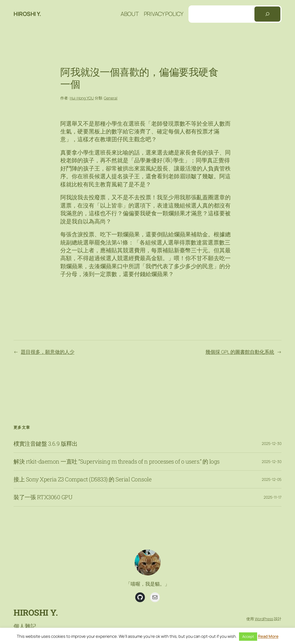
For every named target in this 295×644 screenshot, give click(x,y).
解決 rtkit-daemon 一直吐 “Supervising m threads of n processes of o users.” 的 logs (117, 462)
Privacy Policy (164, 14)
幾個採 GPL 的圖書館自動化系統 (240, 352)
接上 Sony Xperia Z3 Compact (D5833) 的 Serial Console (82, 479)
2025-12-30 (272, 443)
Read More (268, 636)
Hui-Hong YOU (82, 98)
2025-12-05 (272, 479)
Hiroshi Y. (27, 14)
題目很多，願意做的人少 (48, 352)
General (111, 98)
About (130, 14)
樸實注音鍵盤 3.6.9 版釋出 (45, 444)
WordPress (264, 619)
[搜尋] (267, 14)
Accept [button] (248, 636)
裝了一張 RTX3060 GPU (43, 497)
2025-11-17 (273, 497)
